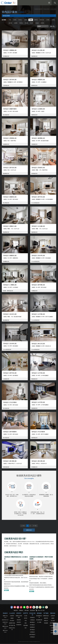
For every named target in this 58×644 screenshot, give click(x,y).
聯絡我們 (16, 611)
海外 (26, 628)
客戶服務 (46, 614)
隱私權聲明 (33, 611)
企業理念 (53, 628)
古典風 (11, 23)
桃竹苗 (26, 618)
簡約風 (39, 23)
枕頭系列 (19, 623)
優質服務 (39, 614)
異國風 (22, 23)
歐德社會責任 (53, 626)
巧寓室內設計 (46, 608)
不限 (10, 20)
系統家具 (5, 614)
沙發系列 (12, 616)
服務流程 (46, 618)
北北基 (26, 616)
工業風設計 (32, 620)
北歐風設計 (32, 618)
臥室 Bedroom (5, 620)
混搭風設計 (32, 628)
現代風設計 (32, 625)
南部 (26, 623)
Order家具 (12, 614)
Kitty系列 (12, 621)
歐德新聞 (53, 631)
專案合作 (46, 621)
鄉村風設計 (32, 623)
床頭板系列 (19, 625)
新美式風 (44, 20)
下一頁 (35, 526)
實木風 (27, 23)
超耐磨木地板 (12, 623)
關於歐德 (53, 614)
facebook (12, 608)
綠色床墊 (19, 620)
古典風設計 (32, 632)
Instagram (18, 608)
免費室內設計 (56, 627)
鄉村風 (37, 20)
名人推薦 (39, 623)
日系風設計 (32, 637)
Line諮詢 (56, 634)
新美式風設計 (32, 635)
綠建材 (37, 608)
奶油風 (44, 23)
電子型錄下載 (12, 626)
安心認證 (53, 621)
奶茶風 (50, 23)
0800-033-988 (41, 611)
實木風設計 (32, 630)
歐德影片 (53, 633)
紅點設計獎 (27, 608)
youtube (15, 608)
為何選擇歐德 (53, 623)
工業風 (26, 20)
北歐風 (32, 20)
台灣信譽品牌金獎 (40, 608)
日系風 (50, 20)
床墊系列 (19, 614)
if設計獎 (31, 608)
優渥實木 (43, 608)
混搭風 (15, 20)
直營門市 (26, 614)
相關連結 (21, 611)
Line (24, 608)
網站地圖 (27, 611)
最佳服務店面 (39, 620)
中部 (26, 621)
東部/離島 (26, 626)
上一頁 (23, 526)
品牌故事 (53, 616)
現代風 (21, 20)
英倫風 (33, 23)
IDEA (34, 608)
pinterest (21, 608)
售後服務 (46, 623)
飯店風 (16, 23)
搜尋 (55, 3)
